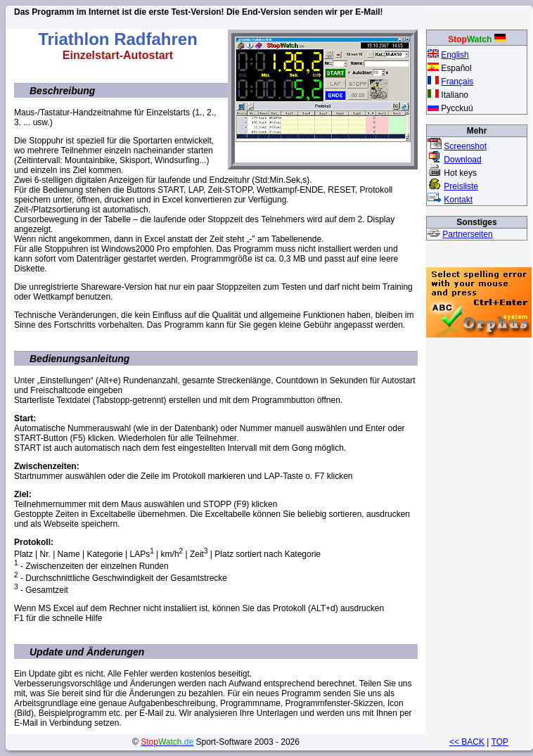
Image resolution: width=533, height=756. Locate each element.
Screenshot (465, 146)
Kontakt (458, 200)
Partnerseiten (467, 234)
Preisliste (461, 186)
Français (457, 82)
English (455, 55)
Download (462, 160)
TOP (500, 742)
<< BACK (467, 742)
